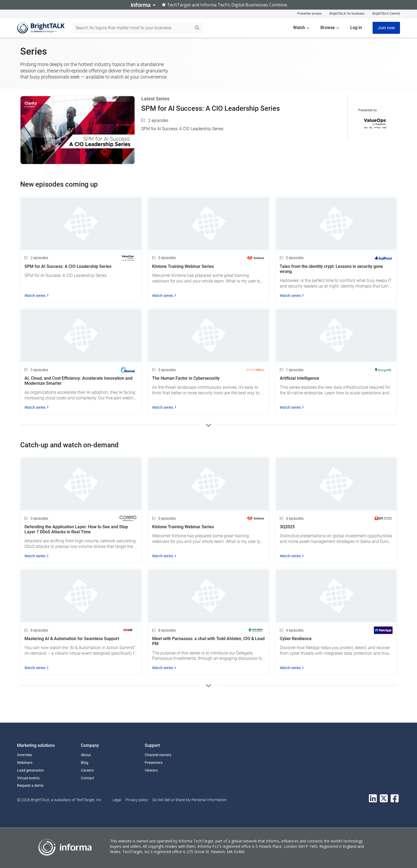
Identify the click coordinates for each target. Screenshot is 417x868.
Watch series (37, 296)
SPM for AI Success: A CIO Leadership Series (210, 108)
